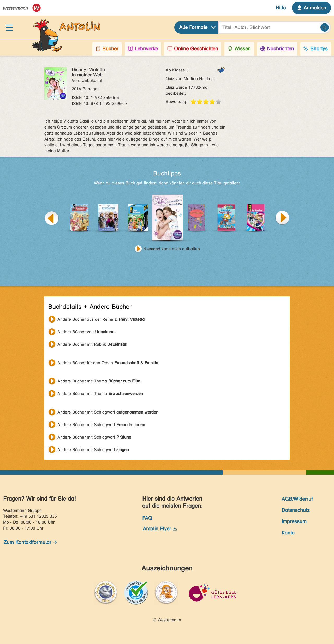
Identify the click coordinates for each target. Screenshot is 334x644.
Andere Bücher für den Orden (108, 363)
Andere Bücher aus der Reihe (101, 319)
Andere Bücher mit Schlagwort (108, 412)
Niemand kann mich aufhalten (172, 249)
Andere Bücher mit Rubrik (92, 344)
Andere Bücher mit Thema (99, 381)
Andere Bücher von (87, 332)
